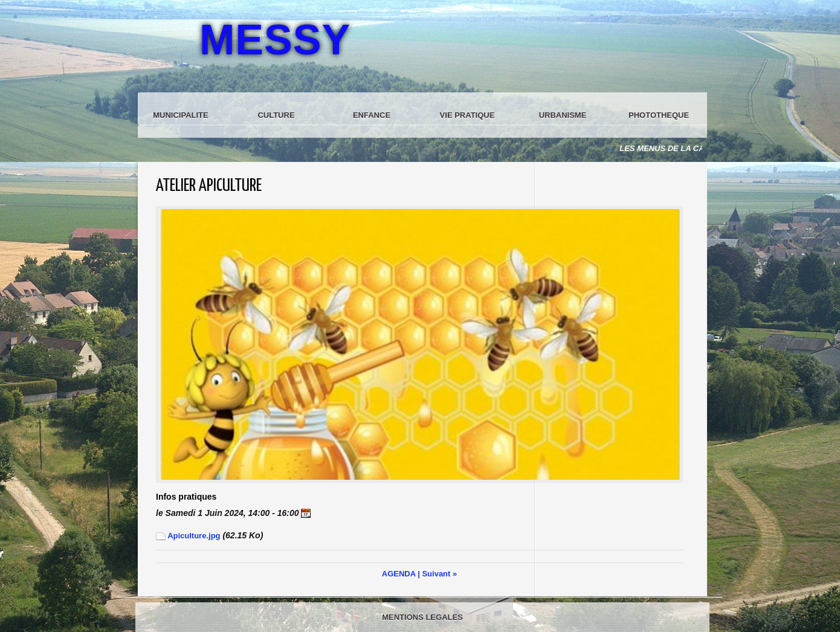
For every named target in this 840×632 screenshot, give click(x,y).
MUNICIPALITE (180, 115)
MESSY (275, 40)
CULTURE (276, 115)
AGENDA (399, 574)
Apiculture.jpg (188, 536)
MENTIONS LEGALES (422, 617)
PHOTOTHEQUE (659, 115)
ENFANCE (372, 115)
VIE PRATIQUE (467, 115)
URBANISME (563, 115)
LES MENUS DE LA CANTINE (675, 148)
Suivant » (439, 574)
